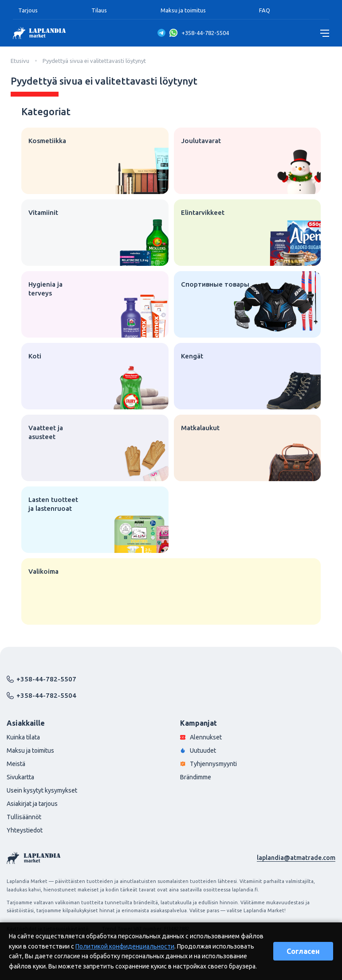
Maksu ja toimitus (183, 10)
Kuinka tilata (23, 737)
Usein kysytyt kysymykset (42, 790)
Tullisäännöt (24, 817)
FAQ (265, 10)
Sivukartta (20, 777)
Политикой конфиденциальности (125, 946)
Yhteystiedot (25, 830)
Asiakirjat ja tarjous (32, 804)
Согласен (303, 951)
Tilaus (99, 10)
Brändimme (196, 777)
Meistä (16, 764)
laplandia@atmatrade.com (296, 858)
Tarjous (28, 10)
